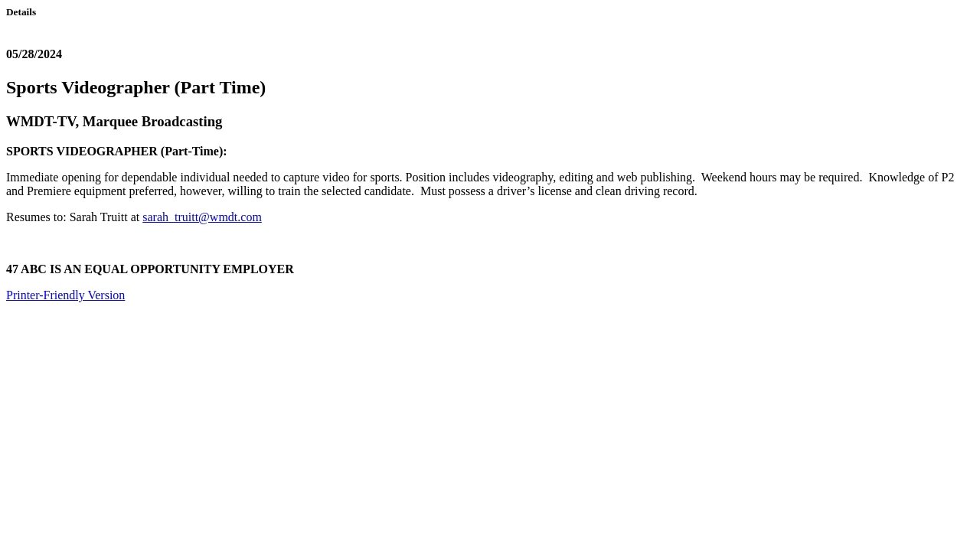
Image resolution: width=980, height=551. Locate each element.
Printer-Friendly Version (65, 295)
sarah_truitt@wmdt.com (202, 217)
